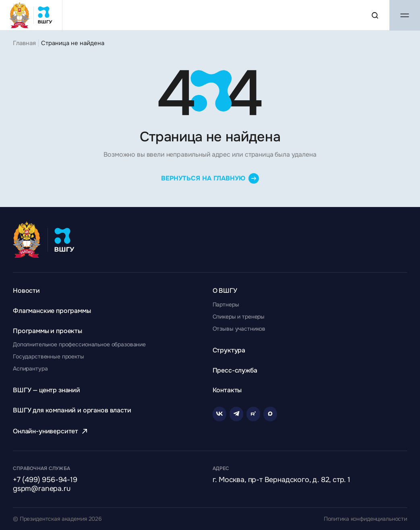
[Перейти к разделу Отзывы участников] (239, 329)
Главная (24, 43)
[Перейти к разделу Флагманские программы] (52, 311)
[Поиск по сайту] (375, 15)
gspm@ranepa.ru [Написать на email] (41, 489)
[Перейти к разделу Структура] (229, 350)
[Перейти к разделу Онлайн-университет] (51, 431)
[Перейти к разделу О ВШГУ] (225, 291)
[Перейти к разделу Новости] (26, 291)
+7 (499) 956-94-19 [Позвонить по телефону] (45, 480)
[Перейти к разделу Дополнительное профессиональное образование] (79, 344)
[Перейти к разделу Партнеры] (226, 304)
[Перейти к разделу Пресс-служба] (235, 370)
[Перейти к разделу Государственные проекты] (49, 356)
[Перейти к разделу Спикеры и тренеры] (239, 317)
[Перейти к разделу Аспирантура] (30, 369)
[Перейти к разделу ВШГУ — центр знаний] (47, 390)
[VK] (219, 414)
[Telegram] (236, 414)
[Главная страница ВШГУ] (31, 15)
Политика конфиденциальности (365, 519)
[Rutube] (253, 414)
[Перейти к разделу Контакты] (227, 390)
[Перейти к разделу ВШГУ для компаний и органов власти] (72, 410)
